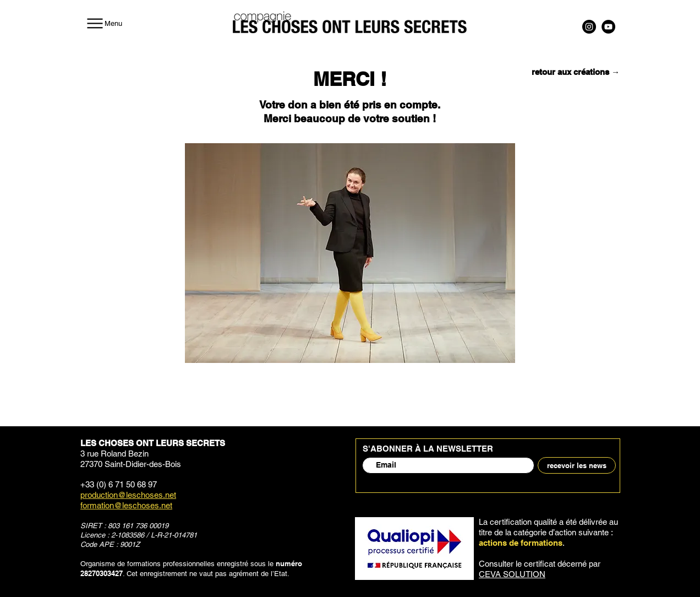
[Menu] (104, 23)
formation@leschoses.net (126, 505)
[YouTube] (608, 27)
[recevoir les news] (577, 465)
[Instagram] (589, 27)
